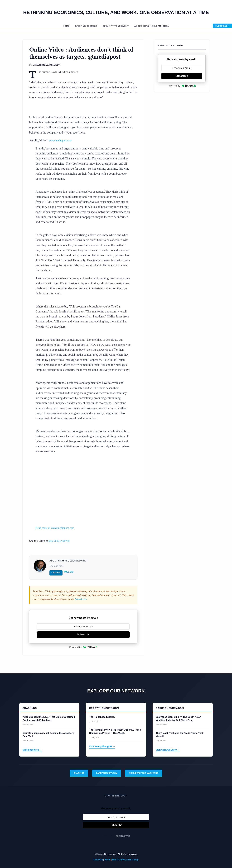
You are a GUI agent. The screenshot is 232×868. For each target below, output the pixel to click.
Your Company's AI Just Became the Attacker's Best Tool (48, 734)
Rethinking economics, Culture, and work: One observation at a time (116, 12)
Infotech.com (81, 599)
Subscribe (222, 26)
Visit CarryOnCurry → (168, 750)
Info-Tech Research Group (125, 859)
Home (61, 26)
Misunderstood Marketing (144, 773)
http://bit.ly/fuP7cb (60, 541)
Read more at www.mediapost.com (56, 528)
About (107, 859)
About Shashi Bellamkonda (155, 26)
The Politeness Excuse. (102, 717)
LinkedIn (56, 573)
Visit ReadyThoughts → (102, 746)
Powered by (83, 647)
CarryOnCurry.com (107, 773)
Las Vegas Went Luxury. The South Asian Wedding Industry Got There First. (178, 719)
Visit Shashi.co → (32, 750)
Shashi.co (79, 773)
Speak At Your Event (115, 26)
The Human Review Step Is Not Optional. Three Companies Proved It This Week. (115, 731)
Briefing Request (83, 26)
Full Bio (69, 572)
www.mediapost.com (61, 140)
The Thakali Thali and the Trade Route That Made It (179, 734)
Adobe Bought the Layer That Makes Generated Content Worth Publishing (49, 719)
